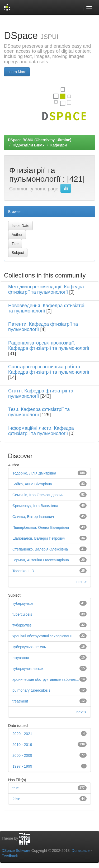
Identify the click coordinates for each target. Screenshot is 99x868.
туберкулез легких (28, 669)
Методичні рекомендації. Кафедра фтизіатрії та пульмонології (46, 289)
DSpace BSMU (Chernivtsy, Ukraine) (40, 140)
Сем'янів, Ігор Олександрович (38, 495)
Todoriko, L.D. (24, 571)
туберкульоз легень (29, 647)
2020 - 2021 (22, 734)
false (16, 799)
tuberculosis (22, 614)
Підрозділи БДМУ (29, 145)
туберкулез (22, 625)
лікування (21, 658)
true (16, 788)
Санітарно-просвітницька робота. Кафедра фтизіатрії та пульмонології (49, 369)
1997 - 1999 (22, 766)
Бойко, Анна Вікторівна (32, 484)
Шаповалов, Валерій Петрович (39, 538)
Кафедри (59, 145)
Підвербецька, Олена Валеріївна (41, 527)
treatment (20, 701)
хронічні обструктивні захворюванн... (44, 636)
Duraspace (81, 851)
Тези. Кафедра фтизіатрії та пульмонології (39, 412)
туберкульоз (23, 603)
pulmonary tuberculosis (31, 690)
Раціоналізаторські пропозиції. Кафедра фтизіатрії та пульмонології (49, 346)
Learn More (17, 72)
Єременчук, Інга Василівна (35, 506)
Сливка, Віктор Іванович (33, 517)
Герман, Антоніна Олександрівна (41, 560)
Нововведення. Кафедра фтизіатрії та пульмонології (47, 308)
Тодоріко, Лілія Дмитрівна (34, 473)
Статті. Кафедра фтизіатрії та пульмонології (41, 393)
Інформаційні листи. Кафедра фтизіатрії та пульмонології (41, 431)
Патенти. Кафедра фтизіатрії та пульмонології (43, 327)
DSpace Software (16, 851)
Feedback (10, 856)
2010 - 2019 (22, 745)
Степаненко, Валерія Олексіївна (40, 549)
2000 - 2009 (22, 755)
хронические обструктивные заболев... (46, 679)
